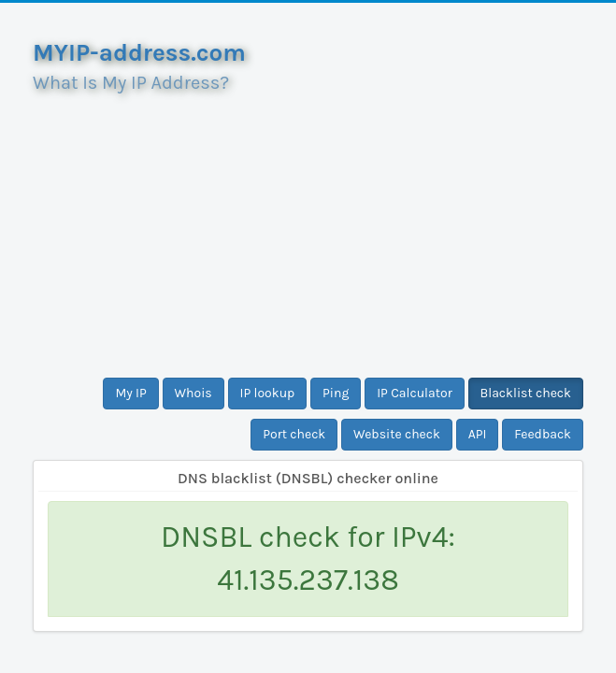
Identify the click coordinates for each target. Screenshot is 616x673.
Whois (193, 393)
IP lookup (268, 393)
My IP (130, 393)
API (478, 434)
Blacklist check (526, 393)
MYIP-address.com (139, 53)
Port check (294, 434)
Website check (397, 434)
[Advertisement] (308, 228)
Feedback (543, 434)
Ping (336, 393)
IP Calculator (415, 393)
